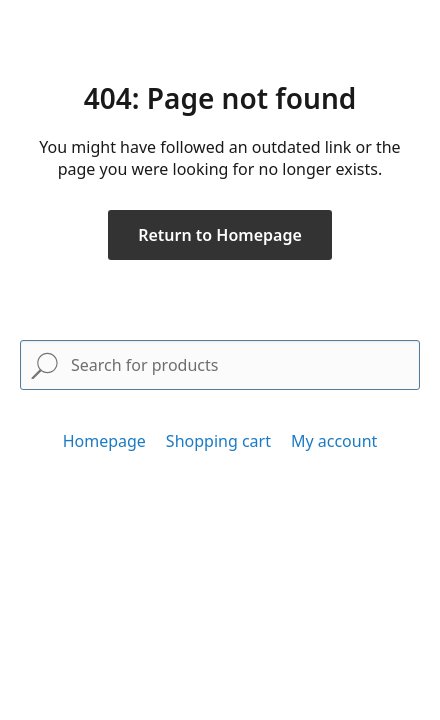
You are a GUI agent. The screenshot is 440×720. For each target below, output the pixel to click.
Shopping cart (218, 441)
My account (334, 441)
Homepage (104, 441)
